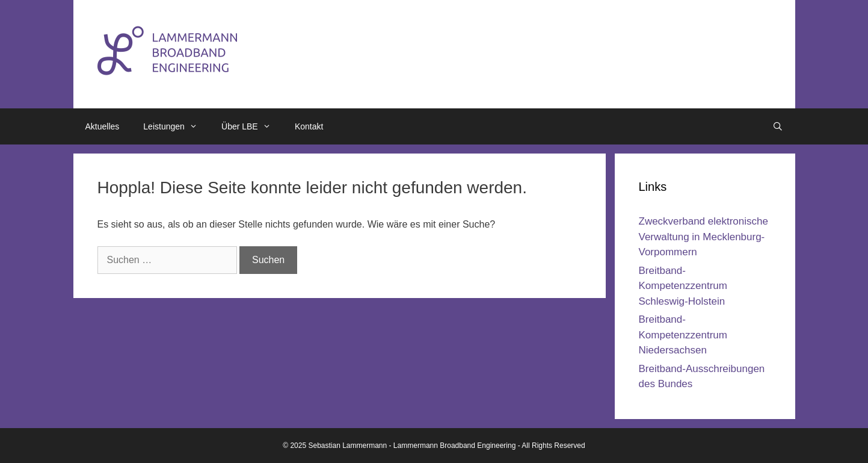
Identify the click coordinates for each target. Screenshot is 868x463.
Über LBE (252, 126)
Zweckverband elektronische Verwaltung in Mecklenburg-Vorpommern (703, 237)
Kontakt (309, 126)
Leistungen (176, 126)
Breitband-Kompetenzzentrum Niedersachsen (683, 335)
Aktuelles (103, 126)
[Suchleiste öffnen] (778, 126)
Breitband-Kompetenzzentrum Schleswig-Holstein (683, 286)
